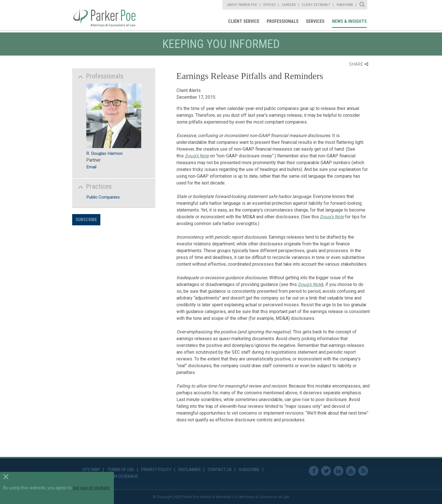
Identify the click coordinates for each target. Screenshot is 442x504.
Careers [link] (289, 5)
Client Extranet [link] (316, 5)
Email (91, 167)
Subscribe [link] (345, 5)
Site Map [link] (91, 470)
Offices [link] (269, 5)
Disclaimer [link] (190, 470)
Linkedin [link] (338, 471)
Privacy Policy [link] (156, 470)
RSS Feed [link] (363, 471)
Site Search (362, 5)
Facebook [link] (314, 471)
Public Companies (103, 197)
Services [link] (315, 21)
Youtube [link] (351, 471)
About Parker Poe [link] (242, 5)
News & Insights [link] (349, 21)
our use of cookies (91, 488)
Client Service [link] (244, 21)
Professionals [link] (283, 21)
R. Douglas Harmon (104, 153)
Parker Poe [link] (108, 15)
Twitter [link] (326, 471)
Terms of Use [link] (121, 470)
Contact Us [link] (220, 470)
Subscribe (86, 220)
